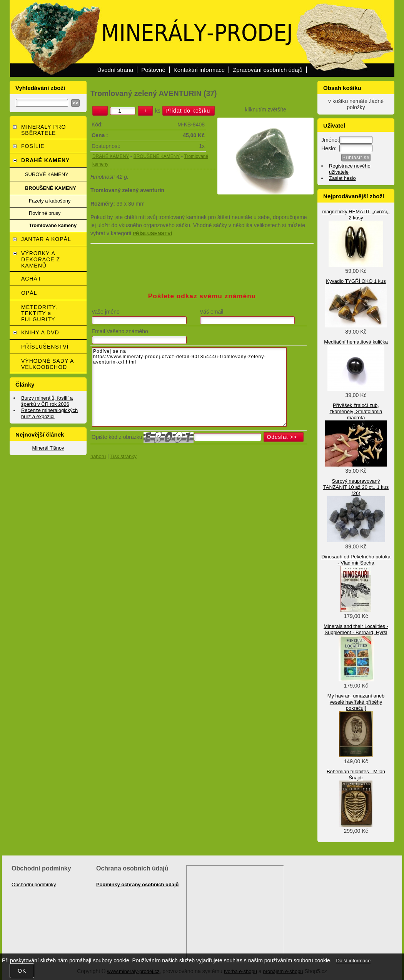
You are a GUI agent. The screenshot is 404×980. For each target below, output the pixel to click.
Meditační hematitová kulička (356, 342)
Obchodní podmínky (34, 884)
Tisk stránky (124, 456)
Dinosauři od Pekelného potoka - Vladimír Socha (356, 560)
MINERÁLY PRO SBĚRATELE (44, 130)
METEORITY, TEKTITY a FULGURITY (39, 313)
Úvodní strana (115, 70)
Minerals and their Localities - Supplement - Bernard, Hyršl (356, 629)
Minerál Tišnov (48, 448)
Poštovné (153, 70)
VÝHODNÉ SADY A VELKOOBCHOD (48, 364)
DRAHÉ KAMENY (111, 156)
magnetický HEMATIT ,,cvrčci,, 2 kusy (356, 215)
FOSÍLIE (33, 146)
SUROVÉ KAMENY (47, 174)
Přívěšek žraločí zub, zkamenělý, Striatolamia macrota (356, 411)
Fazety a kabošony (50, 201)
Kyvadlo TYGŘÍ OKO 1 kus (356, 281)
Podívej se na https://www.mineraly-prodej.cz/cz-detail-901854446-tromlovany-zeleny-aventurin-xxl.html (189, 387)
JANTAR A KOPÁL (46, 239)
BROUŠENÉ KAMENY (157, 156)
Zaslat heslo (342, 178)
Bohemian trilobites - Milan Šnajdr (356, 775)
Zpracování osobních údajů (268, 70)
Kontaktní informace (199, 70)
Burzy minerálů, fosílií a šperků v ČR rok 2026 (47, 401)
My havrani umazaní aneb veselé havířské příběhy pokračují (356, 702)
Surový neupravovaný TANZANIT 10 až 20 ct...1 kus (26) (356, 487)
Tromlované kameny (53, 225)
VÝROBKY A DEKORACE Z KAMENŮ (41, 259)
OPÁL (29, 293)
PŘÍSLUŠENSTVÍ (45, 347)
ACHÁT (31, 279)
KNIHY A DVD (40, 332)
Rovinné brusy (45, 213)
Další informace (353, 961)
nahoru (98, 456)
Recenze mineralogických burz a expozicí (49, 413)
